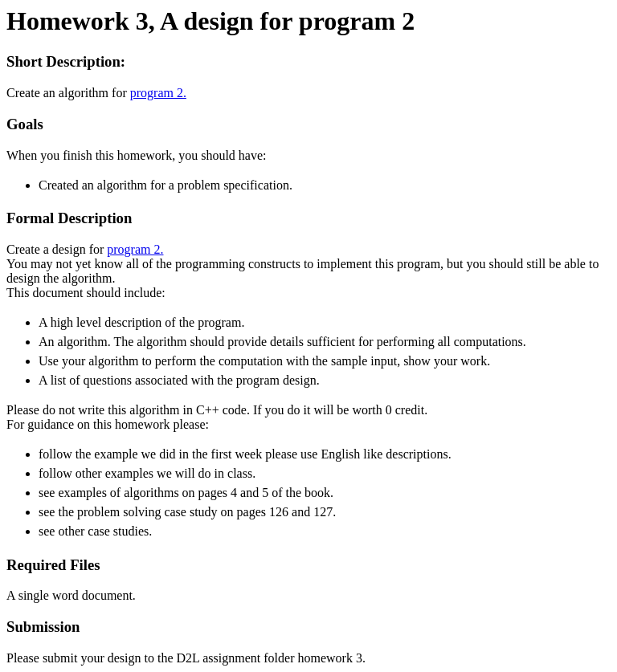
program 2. (158, 93)
